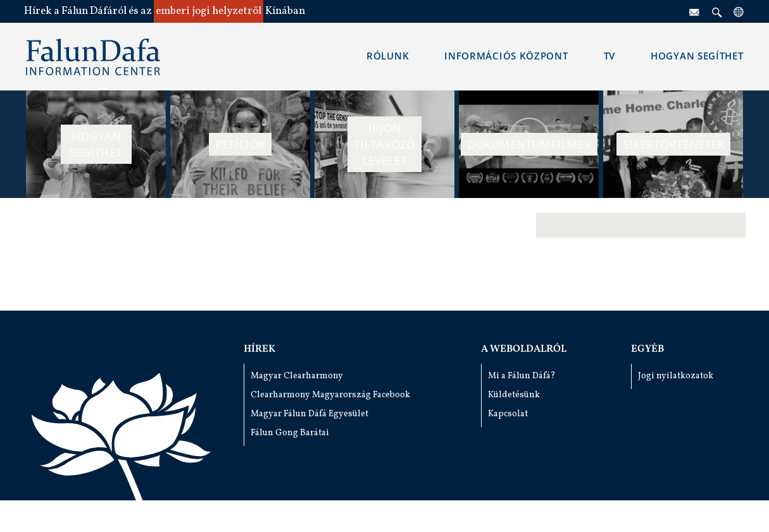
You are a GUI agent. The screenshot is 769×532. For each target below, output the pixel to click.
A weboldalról (524, 349)
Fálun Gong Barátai (290, 433)
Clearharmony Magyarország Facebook (330, 395)
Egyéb (647, 349)
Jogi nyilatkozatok (676, 376)
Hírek (259, 349)
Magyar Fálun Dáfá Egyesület (309, 414)
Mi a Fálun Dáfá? (522, 376)
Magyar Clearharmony (297, 376)
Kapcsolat (508, 414)
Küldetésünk (514, 395)
